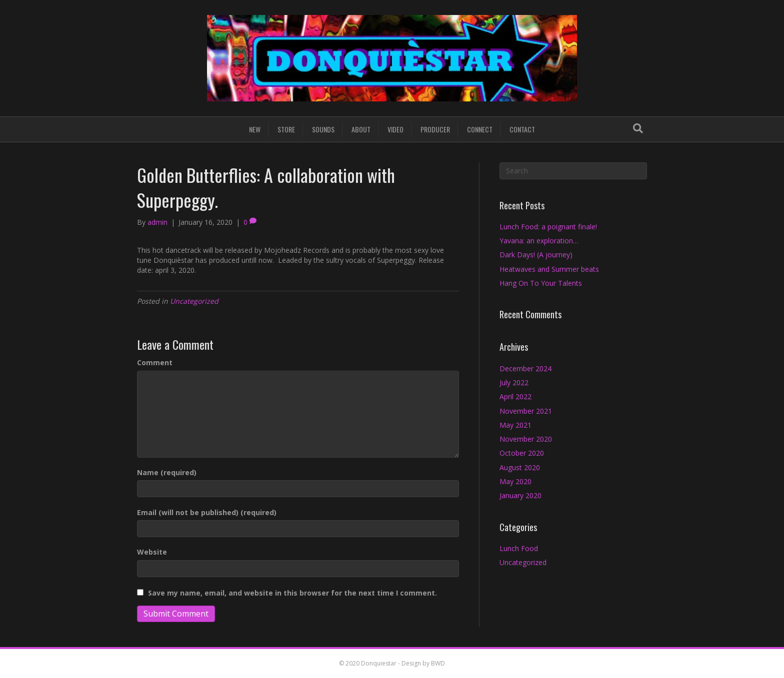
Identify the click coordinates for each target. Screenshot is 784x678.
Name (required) (167, 472)
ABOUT (361, 129)
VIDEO (395, 129)
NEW (255, 129)
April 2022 (515, 396)
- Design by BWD (421, 663)
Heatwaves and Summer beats (549, 269)
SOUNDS (323, 129)
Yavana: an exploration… (539, 241)
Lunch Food (519, 548)
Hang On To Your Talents (541, 283)
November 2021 (526, 411)
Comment (155, 362)
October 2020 (522, 453)
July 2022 (514, 382)
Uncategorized (194, 301)
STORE (286, 129)
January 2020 (520, 495)
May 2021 (515, 425)
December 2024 (525, 368)
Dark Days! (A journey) (536, 255)
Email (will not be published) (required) (207, 512)
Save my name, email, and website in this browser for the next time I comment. (292, 593)
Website (152, 552)
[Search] (638, 128)
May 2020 (515, 481)
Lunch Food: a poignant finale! (548, 227)
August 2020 (520, 467)
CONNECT (480, 129)
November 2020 (526, 439)
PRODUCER (435, 129)
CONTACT (522, 129)
